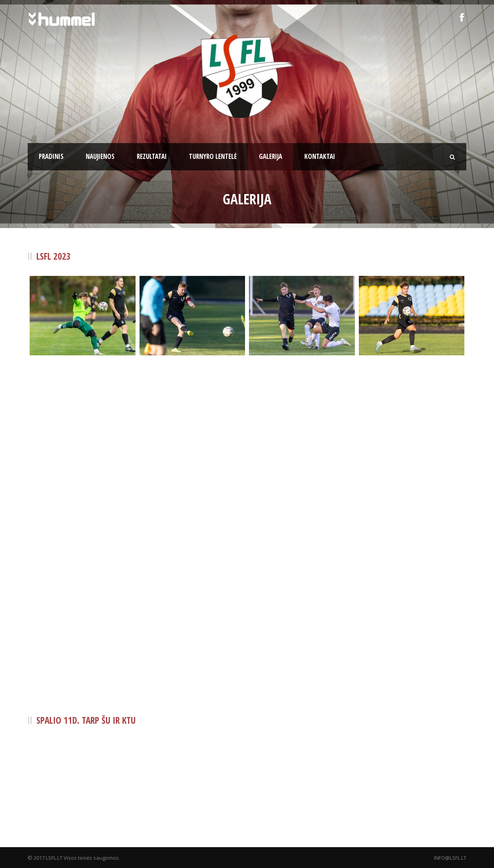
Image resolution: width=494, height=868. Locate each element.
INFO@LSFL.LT (450, 858)
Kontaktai (320, 156)
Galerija (271, 156)
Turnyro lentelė (213, 156)
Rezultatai (152, 156)
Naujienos (100, 156)
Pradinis (51, 156)
